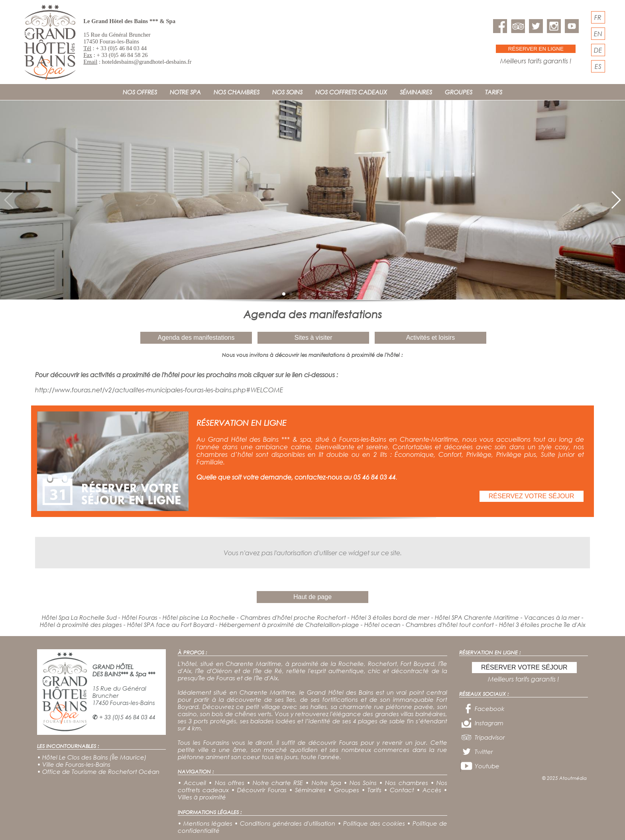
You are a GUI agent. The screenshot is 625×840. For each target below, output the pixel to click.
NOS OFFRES (140, 92)
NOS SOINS (287, 92)
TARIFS (494, 92)
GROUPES (459, 92)
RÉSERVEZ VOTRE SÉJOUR (532, 496)
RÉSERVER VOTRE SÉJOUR (524, 667)
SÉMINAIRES (416, 92)
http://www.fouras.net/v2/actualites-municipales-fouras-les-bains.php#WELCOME (159, 390)
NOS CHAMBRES (237, 92)
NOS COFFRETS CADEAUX (351, 92)
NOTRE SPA (185, 92)
